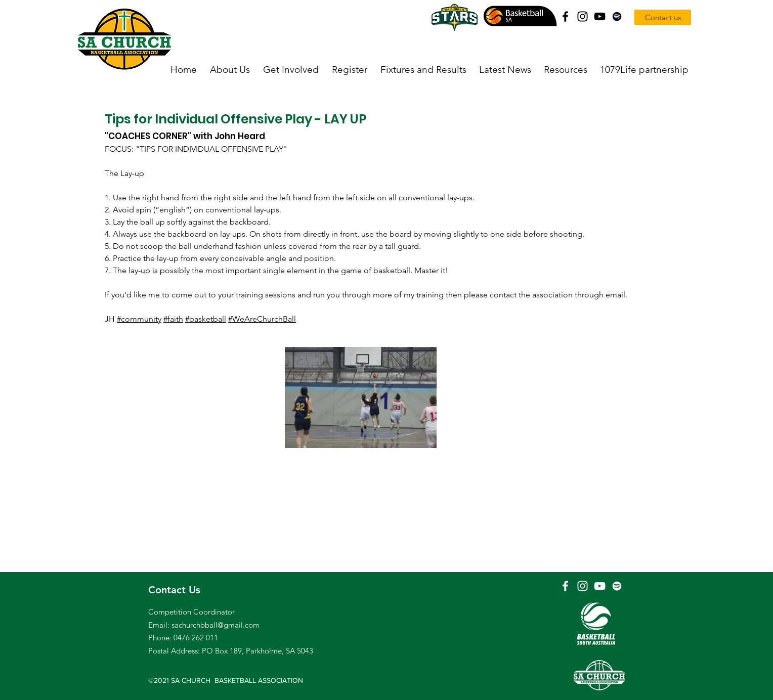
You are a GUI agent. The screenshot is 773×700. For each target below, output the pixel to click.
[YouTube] (600, 16)
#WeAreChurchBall (262, 319)
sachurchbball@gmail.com (216, 625)
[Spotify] (617, 16)
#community (139, 319)
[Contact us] (663, 17)
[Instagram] (583, 16)
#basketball (206, 319)
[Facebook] (565, 16)
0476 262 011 (196, 638)
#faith (173, 319)
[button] (230, 70)
